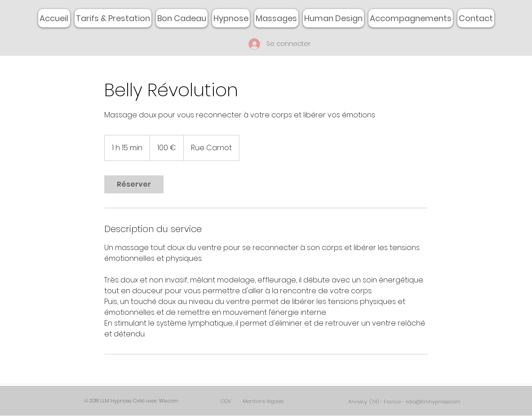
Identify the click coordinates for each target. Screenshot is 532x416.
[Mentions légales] (263, 401)
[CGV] (226, 401)
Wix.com (169, 401)
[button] (276, 18)
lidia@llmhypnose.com (433, 402)
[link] (134, 184)
